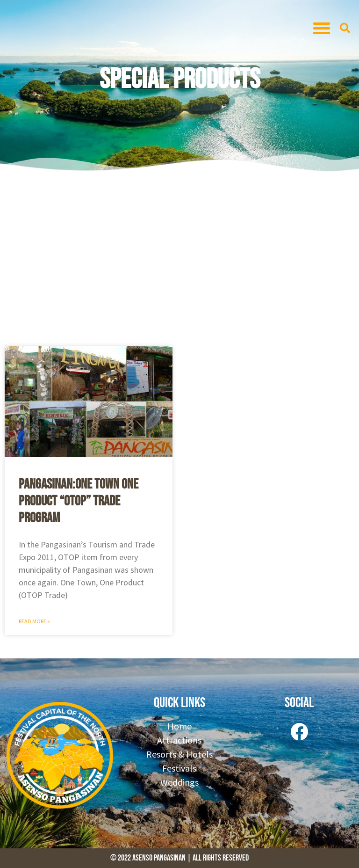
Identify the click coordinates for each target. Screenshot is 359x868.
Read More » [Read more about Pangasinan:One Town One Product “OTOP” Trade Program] (34, 621)
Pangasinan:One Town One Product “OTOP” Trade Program (79, 501)
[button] (322, 28)
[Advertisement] (179, 257)
